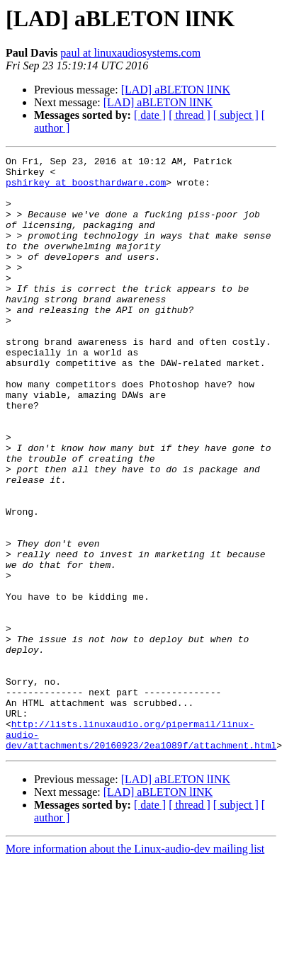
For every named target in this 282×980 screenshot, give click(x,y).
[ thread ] (190, 115)
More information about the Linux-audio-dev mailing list (135, 968)
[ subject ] (236, 115)
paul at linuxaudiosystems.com (130, 53)
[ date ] (150, 115)
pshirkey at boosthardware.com (86, 188)
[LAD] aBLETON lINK (176, 90)
